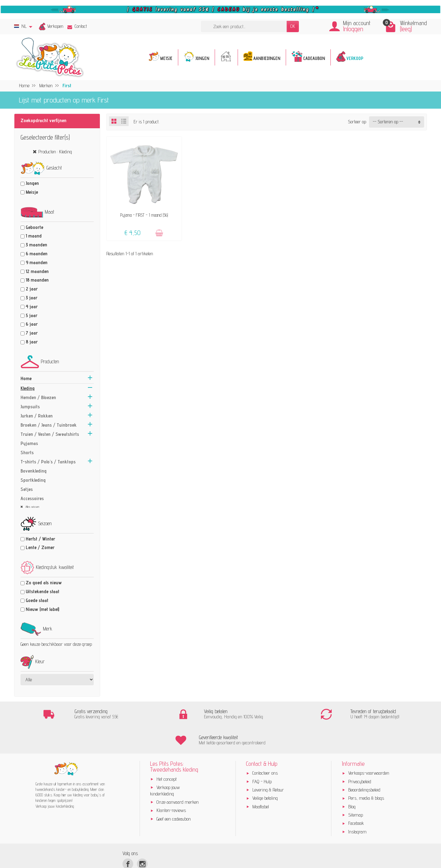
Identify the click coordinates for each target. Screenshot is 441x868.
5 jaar (32, 315)
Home (26, 378)
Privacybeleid (360, 756)
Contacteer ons (265, 747)
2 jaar (32, 289)
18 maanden (37, 280)
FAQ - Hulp (262, 756)
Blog (352, 781)
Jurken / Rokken (37, 416)
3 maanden (36, 245)
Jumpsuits (30, 407)
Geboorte (34, 227)
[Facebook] (128, 838)
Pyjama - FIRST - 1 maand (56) (144, 215)
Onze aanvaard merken (178, 776)
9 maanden (37, 262)
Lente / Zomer (40, 547)
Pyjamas (29, 443)
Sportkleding (33, 480)
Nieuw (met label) (42, 609)
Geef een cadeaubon (174, 793)
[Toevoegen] (159, 233)
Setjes (27, 489)
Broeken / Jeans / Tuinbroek (49, 425)
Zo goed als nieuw (44, 583)
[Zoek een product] (244, 26)
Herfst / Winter (40, 539)
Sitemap (356, 789)
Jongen (32, 183)
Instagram (357, 806)
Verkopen (55, 26)
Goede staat (37, 600)
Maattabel (261, 781)
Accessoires (32, 498)
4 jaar (32, 307)
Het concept (167, 753)
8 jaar (32, 342)
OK (293, 26)
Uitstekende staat (43, 591)
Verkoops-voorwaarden (369, 747)
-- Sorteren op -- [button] (388, 122)
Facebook (356, 797)
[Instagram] (142, 838)
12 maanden (37, 271)
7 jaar (32, 333)
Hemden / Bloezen (38, 397)
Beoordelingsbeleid (364, 764)
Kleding (28, 388)
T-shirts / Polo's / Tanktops (48, 462)
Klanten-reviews (171, 785)
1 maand (34, 236)
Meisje (32, 192)
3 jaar (32, 298)
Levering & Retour (268, 764)
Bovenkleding (34, 471)
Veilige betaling (265, 772)
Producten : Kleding (55, 152)
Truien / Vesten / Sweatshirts (50, 434)
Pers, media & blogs (366, 772)
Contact (77, 26)
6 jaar (32, 324)
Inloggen (353, 29)
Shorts (27, 453)
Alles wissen (32, 507)
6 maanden (37, 254)
